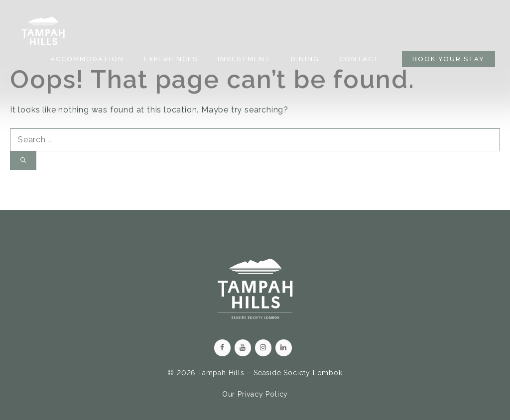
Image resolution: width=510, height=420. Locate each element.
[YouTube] (243, 348)
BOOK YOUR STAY (448, 59)
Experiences (171, 59)
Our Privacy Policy (255, 394)
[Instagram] (263, 348)
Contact (359, 59)
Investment (244, 59)
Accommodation (87, 59)
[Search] (23, 161)
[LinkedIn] (284, 348)
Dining (305, 59)
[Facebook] (222, 348)
